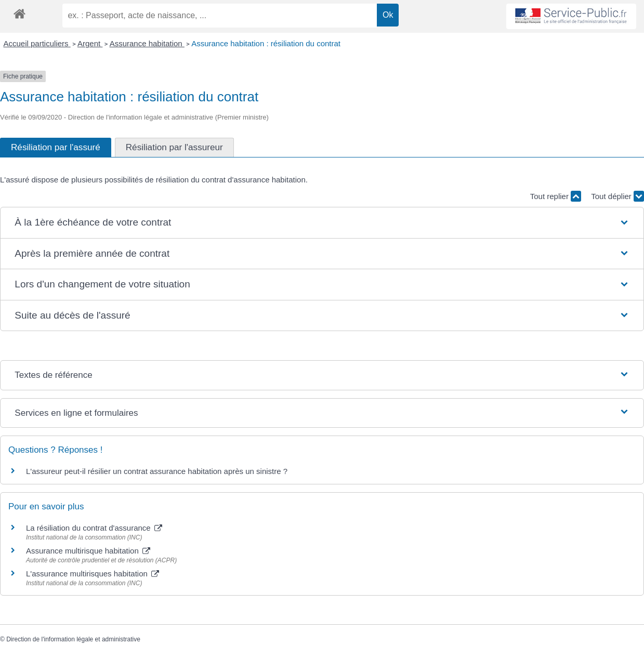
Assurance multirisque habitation (88, 551)
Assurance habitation (147, 43)
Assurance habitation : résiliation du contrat (266, 43)
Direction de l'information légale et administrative (73, 639)
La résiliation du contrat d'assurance (94, 528)
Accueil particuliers (37, 43)
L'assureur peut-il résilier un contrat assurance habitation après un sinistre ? (157, 471)
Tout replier (556, 196)
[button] (322, 223)
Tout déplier (617, 196)
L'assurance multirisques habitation (93, 574)
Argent (90, 43)
